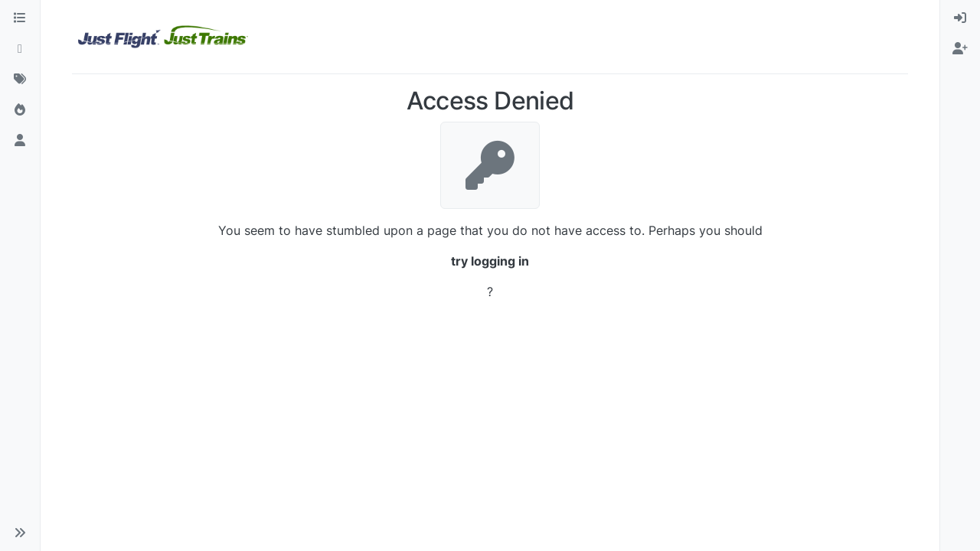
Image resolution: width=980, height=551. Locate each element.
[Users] (20, 141)
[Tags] (20, 80)
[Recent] (20, 49)
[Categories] (20, 18)
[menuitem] (960, 18)
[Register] (960, 49)
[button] (20, 533)
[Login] (960, 18)
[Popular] (20, 110)
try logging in (490, 261)
